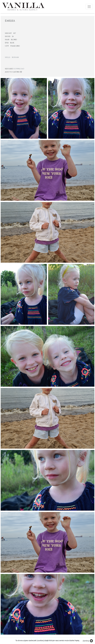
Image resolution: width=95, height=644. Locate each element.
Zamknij (86, 641)
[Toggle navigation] (89, 7)
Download (19, 69)
